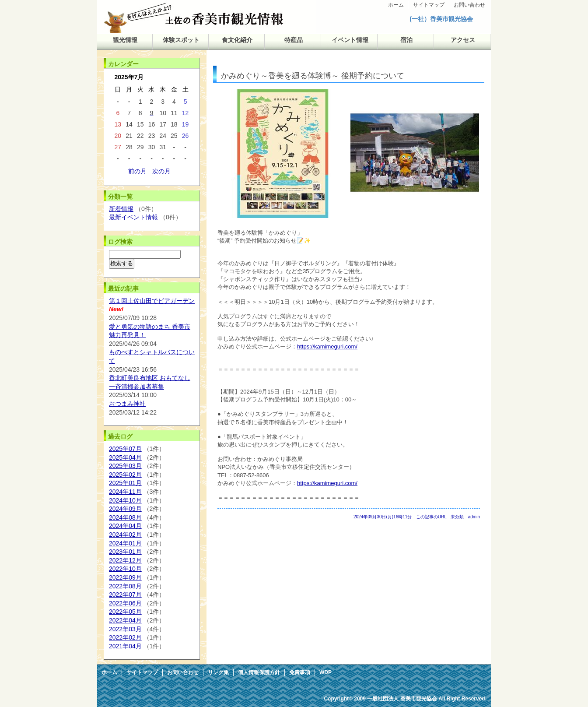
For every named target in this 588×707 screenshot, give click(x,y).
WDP (325, 672)
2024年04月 (125, 526)
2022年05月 (125, 612)
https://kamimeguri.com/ (327, 346)
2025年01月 (125, 483)
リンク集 (218, 672)
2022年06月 (125, 603)
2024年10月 (125, 500)
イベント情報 (350, 40)
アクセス (463, 40)
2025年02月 (125, 475)
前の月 (137, 171)
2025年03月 (125, 466)
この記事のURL (431, 517)
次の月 (161, 171)
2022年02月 (125, 637)
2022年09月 (125, 577)
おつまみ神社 (127, 404)
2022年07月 (125, 594)
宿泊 (406, 40)
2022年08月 (125, 586)
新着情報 (121, 209)
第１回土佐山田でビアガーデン (152, 301)
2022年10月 (125, 569)
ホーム (396, 5)
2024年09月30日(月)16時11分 (383, 517)
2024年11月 (125, 492)
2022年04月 (125, 620)
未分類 (457, 517)
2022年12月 (125, 560)
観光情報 (125, 40)
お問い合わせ (469, 5)
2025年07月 (125, 449)
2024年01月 (125, 543)
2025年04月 (125, 457)
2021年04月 (125, 646)
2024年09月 (125, 509)
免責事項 (300, 672)
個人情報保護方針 (259, 672)
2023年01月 (125, 552)
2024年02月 (125, 535)
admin (474, 517)
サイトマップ (429, 5)
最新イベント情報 (133, 217)
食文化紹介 (237, 40)
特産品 (294, 40)
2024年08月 (125, 517)
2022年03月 (125, 629)
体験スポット (181, 40)
